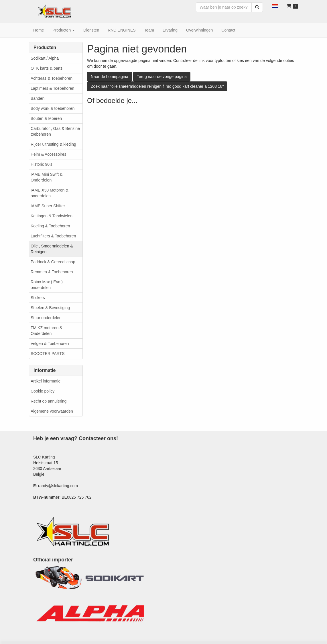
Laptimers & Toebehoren (52, 88)
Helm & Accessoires (48, 154)
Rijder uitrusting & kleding (53, 144)
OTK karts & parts (47, 68)
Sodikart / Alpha (45, 58)
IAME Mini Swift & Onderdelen (47, 177)
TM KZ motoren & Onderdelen (46, 331)
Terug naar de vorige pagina (162, 77)
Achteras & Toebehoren (52, 78)
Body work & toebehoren (53, 108)
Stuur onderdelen (46, 318)
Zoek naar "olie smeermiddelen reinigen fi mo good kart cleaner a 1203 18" (157, 86)
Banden (38, 98)
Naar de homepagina (110, 77)
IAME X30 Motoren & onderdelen (50, 193)
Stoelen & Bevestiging (50, 308)
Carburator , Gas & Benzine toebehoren (55, 131)
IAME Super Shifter (48, 206)
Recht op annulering (49, 401)
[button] (275, 6)
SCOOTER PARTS (48, 354)
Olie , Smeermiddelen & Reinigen (52, 249)
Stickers (38, 298)
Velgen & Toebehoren (50, 344)
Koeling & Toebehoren (50, 226)
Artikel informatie (46, 381)
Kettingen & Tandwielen (52, 216)
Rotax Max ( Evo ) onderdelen (47, 285)
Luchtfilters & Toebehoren (53, 236)
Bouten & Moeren (46, 118)
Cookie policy (43, 391)
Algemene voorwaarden (52, 411)
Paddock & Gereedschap (53, 262)
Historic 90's (42, 164)
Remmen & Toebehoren (52, 272)
